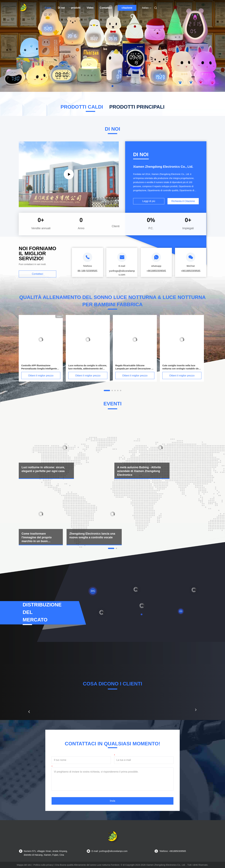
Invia (112, 801)
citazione (127, 8)
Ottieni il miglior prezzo (41, 376)
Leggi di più (149, 201)
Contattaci (106, 8)
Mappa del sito (24, 865)
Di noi (61, 8)
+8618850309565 (156, 271)
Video (90, 8)
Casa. (48, 8)
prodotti (76, 8)
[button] (29, 712)
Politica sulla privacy (43, 865)
